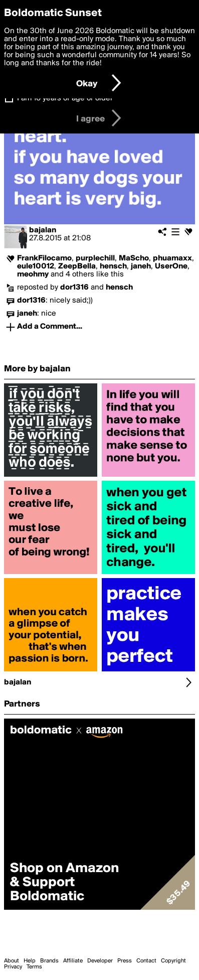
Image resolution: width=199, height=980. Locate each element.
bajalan (43, 230)
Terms (34, 967)
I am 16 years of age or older (65, 98)
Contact (146, 961)
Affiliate (73, 961)
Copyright (173, 961)
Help (30, 961)
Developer (100, 961)
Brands (49, 961)
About (12, 961)
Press (125, 961)
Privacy (13, 967)
